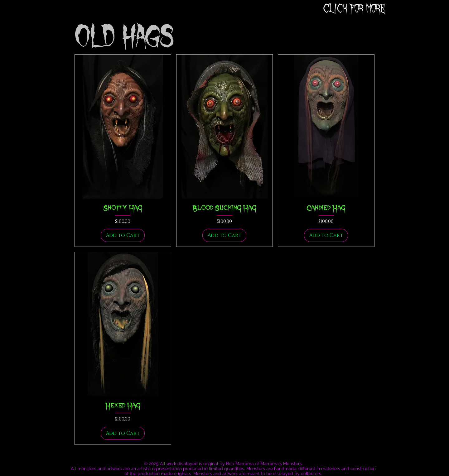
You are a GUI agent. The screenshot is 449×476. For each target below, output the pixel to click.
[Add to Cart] (123, 235)
